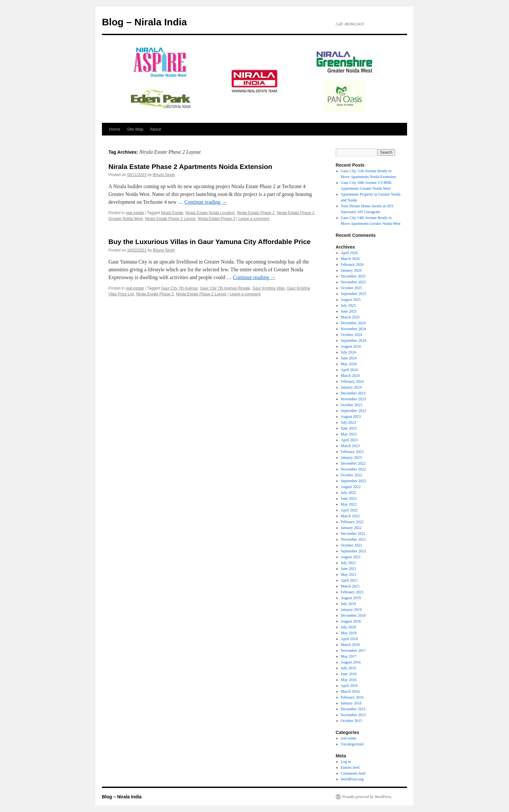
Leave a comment (254, 219)
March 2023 (350, 446)
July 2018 (348, 627)
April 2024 (349, 370)
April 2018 (349, 639)
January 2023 (351, 458)
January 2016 (351, 703)
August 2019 (351, 598)
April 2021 (349, 580)
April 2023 (349, 440)
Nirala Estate (172, 213)
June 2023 (349, 428)
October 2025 (352, 288)
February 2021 (352, 592)
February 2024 (352, 381)
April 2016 (349, 686)
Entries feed (350, 767)
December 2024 (353, 323)
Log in (346, 762)
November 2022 (354, 469)
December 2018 (353, 615)
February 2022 (352, 522)
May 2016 (349, 680)
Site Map (135, 129)
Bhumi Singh (164, 175)
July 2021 (348, 563)
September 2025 (354, 294)
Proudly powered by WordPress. (367, 797)
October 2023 (352, 405)
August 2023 (351, 417)
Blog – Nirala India (144, 22)
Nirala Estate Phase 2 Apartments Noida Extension (190, 167)
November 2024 (354, 329)
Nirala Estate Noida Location (210, 213)
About (155, 129)
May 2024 (349, 364)
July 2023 (348, 422)
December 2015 (353, 709)
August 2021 (351, 557)
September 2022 (354, 481)
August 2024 (351, 346)
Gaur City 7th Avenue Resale (225, 288)
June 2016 (349, 674)
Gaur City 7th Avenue (180, 288)
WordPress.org (352, 779)
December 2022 (353, 463)
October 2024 (352, 335)
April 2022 (349, 510)
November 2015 (354, 715)
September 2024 (354, 341)
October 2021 (352, 545)
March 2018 (350, 645)
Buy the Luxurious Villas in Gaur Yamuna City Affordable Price (210, 242)
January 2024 (351, 387)
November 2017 (354, 651)
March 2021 (350, 586)
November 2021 (354, 539)
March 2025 (350, 317)
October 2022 (352, 475)
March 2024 (350, 376)
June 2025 (349, 311)
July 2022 (348, 493)
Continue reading (206, 202)
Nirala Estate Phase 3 (217, 219)
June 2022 (349, 498)
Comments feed (353, 773)
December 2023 (353, 393)
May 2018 (349, 633)
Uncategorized (352, 744)
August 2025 (351, 300)
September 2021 (354, 551)
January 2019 (351, 610)
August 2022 (351, 487)
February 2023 (352, 452)
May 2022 (349, 504)
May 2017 (349, 656)
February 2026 (352, 264)
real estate (135, 213)
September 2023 (354, 411)
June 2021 (349, 569)
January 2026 (351, 270)
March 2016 (350, 691)
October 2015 (352, 721)
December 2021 (353, 534)
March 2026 (350, 259)
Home (115, 129)
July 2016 (348, 668)
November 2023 (354, 399)
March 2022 (350, 516)
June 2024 (349, 358)
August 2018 (351, 621)
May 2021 (349, 574)
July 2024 (348, 352)
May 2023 (349, 434)
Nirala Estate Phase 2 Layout (170, 219)
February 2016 (352, 697)
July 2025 (348, 305)
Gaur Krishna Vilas (269, 288)
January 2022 (351, 528)
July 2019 (348, 604)
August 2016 (351, 662)
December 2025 (353, 276)
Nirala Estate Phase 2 (256, 213)
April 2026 (349, 253)
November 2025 (354, 282)
